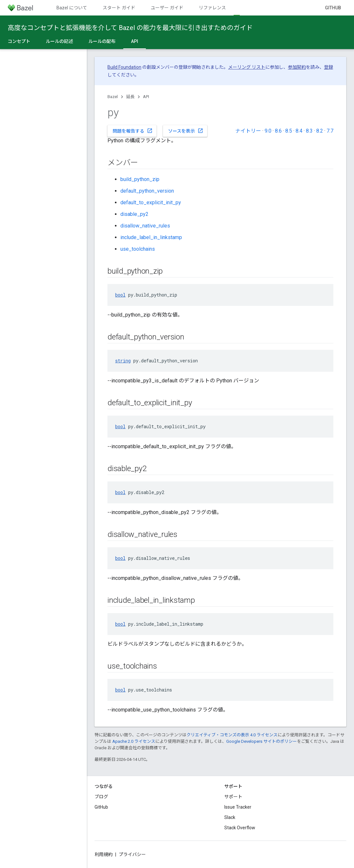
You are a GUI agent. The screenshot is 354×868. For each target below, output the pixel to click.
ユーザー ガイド (167, 8)
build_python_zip (140, 179)
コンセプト (19, 41)
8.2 (320, 131)
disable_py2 (134, 214)
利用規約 (104, 854)
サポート (233, 797)
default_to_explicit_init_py (151, 202)
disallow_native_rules (145, 226)
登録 (329, 67)
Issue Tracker (238, 807)
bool (120, 295)
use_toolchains (138, 249)
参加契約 (297, 67)
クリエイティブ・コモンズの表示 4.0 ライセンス (232, 735)
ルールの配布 (102, 41)
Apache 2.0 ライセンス (134, 741)
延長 (130, 97)
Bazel (113, 97)
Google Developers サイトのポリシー (262, 741)
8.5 (289, 131)
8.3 (309, 131)
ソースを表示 (186, 131)
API (146, 97)
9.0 (268, 131)
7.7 (330, 131)
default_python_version (147, 191)
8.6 (278, 131)
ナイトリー (248, 131)
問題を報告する (133, 131)
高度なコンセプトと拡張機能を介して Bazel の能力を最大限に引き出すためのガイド (130, 28)
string (123, 361)
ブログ (101, 797)
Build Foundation (124, 67)
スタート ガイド (119, 8)
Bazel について (72, 8)
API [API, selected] (135, 41)
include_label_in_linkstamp (151, 237)
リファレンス (212, 8)
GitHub (333, 8)
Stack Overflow (240, 828)
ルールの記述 (59, 41)
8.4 (299, 131)
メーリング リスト (247, 67)
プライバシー (132, 854)
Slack (230, 817)
